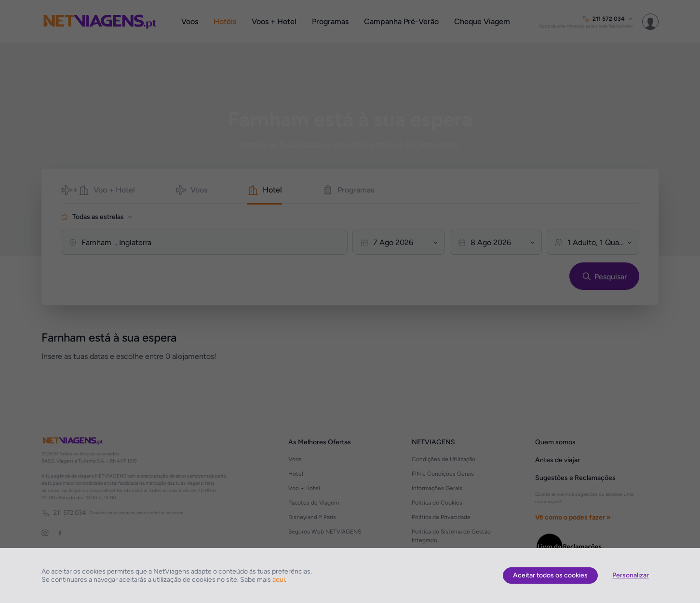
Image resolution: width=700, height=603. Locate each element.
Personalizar (631, 575)
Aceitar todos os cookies (550, 575)
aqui (279, 580)
